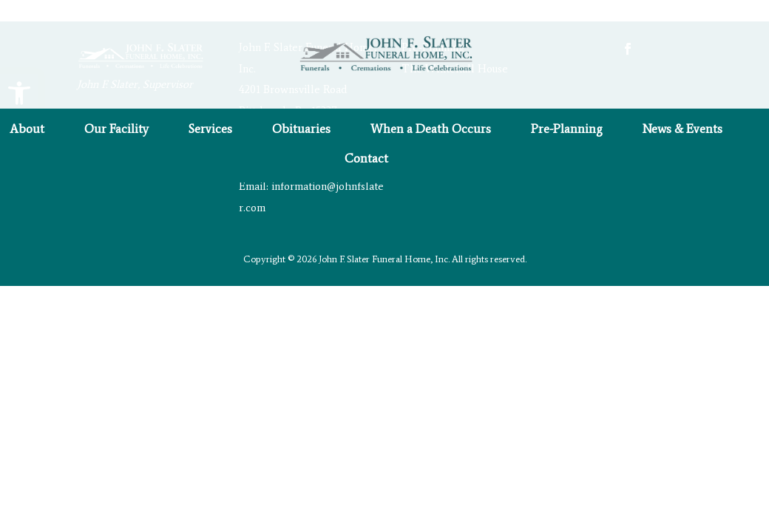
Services (210, 130)
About (27, 130)
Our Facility (116, 130)
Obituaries (301, 130)
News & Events (682, 130)
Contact (366, 159)
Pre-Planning (567, 130)
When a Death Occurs (431, 130)
